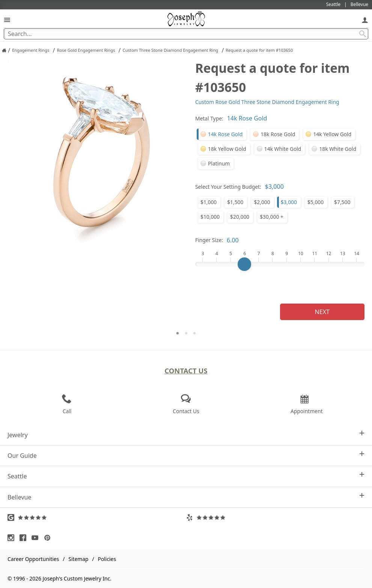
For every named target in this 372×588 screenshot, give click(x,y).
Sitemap (78, 559)
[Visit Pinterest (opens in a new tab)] (49, 538)
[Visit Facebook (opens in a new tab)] (25, 538)
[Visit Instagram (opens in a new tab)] (13, 538)
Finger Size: (209, 240)
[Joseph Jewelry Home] (4, 50)
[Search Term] (186, 34)
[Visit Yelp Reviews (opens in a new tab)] (276, 517)
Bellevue (186, 497)
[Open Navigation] (7, 20)
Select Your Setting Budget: (228, 187)
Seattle (186, 476)
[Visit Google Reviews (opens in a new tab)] (97, 517)
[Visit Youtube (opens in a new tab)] (37, 538)
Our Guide (186, 455)
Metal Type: (209, 118)
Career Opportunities (33, 559)
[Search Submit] (363, 34)
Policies (107, 559)
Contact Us (186, 371)
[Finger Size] (280, 264)
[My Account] (365, 20)
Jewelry (186, 435)
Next (322, 312)
